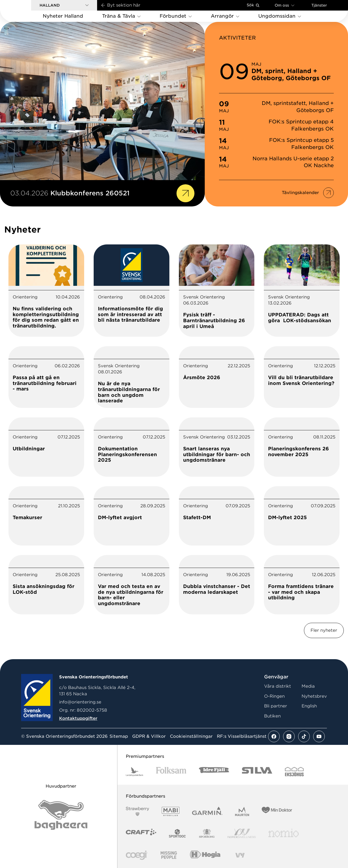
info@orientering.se (80, 702)
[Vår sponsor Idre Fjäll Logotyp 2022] (214, 772)
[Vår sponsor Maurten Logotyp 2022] (242, 811)
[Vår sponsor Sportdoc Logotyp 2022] (177, 833)
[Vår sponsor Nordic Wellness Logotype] (242, 833)
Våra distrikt (278, 686)
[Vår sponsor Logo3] (137, 855)
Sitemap (119, 736)
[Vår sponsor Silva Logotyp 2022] (257, 772)
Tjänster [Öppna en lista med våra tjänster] (319, 5)
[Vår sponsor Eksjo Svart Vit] (294, 772)
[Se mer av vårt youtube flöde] (319, 736)
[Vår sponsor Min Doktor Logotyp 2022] (277, 811)
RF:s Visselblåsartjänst (242, 736)
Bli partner (276, 706)
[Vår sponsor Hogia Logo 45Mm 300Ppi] (205, 855)
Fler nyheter (324, 630)
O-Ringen (274, 696)
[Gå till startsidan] (24, 11)
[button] (64, 5)
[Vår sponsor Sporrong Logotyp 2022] (207, 833)
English (309, 706)
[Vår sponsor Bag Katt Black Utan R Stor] (61, 815)
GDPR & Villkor (149, 736)
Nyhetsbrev (314, 696)
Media (308, 686)
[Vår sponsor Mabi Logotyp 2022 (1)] (171, 811)
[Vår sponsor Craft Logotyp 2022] (141, 833)
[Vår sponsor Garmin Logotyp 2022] (207, 811)
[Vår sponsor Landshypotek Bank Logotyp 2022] (135, 772)
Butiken (272, 716)
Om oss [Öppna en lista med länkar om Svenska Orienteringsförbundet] (285, 5)
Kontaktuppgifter (78, 718)
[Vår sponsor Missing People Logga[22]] (169, 855)
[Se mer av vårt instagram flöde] (289, 736)
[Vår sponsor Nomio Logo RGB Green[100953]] (283, 833)
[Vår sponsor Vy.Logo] (240, 855)
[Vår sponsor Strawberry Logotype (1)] (137, 811)
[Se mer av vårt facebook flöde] (274, 736)
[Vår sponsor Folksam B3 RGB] (171, 772)
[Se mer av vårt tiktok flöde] (304, 736)
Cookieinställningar (191, 736)
